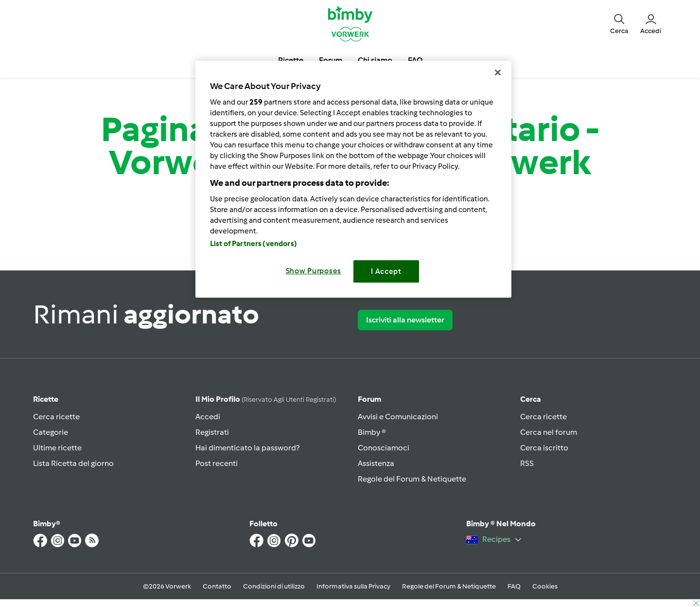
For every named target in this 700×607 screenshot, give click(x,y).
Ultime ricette (57, 448)
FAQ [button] (415, 60)
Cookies (545, 586)
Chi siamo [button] (375, 60)
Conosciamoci (384, 448)
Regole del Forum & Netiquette (412, 479)
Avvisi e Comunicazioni (398, 417)
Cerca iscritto (544, 448)
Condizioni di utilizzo (274, 586)
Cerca (531, 399)
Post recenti (217, 463)
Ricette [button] (291, 60)
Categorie (51, 432)
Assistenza (376, 463)
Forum (369, 399)
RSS (527, 463)
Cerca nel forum (549, 432)
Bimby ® (372, 432)
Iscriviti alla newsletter (405, 320)
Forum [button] (331, 60)
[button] (619, 23)
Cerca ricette (56, 417)
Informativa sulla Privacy (353, 586)
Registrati (212, 432)
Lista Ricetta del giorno (73, 463)
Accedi (208, 417)
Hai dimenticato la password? (247, 448)
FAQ (514, 586)
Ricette (46, 399)
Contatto (217, 586)
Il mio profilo (266, 399)
